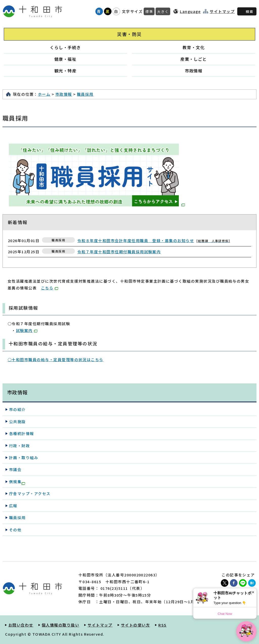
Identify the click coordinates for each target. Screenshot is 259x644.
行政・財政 (19, 446)
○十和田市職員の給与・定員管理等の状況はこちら (56, 359)
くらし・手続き (65, 47)
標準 (149, 11)
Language (190, 11)
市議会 (15, 469)
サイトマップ (222, 11)
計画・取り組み (24, 457)
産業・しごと (194, 59)
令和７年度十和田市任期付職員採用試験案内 (119, 252)
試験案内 (27, 330)
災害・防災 (129, 34)
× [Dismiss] (253, 592)
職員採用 (85, 94)
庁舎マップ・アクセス (30, 493)
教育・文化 (194, 47)
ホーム (44, 94)
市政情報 (194, 71)
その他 (15, 530)
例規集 (17, 482)
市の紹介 (17, 409)
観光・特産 (65, 71)
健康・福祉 (65, 59)
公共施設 (17, 422)
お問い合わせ (21, 625)
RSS (162, 625)
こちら (50, 288)
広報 (13, 506)
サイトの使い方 (135, 625)
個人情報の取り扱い (60, 625)
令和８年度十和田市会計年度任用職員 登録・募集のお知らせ (154, 240)
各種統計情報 (22, 433)
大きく (163, 11)
